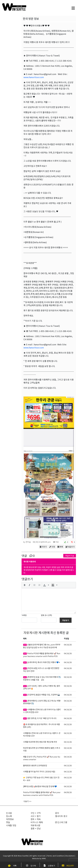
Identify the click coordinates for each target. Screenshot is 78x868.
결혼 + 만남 (36, 828)
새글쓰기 (70, 547)
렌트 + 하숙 (36, 819)
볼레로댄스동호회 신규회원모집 (35, 765)
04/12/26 (68, 777)
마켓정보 (10, 819)
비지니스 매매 (37, 822)
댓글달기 (66, 620)
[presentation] (25, 585)
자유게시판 (31, 633)
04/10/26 (68, 786)
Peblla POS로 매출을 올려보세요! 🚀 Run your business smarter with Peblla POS (42, 655)
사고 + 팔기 (36, 816)
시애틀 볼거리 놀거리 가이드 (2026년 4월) (39, 771)
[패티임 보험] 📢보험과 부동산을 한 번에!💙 (40, 786)
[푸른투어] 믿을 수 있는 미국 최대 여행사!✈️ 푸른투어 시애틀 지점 (42, 678)
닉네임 (24, 615)
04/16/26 (68, 645)
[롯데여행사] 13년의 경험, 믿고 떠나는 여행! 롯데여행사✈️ (42, 702)
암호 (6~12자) (46, 615)
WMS (44, 858)
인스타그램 (61, 822)
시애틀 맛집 (11, 825)
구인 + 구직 (36, 813)
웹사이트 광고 (61, 816)
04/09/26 (68, 792)
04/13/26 (68, 765)
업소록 (9, 816)
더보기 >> (28, 801)
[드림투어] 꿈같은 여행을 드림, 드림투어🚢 (42, 695)
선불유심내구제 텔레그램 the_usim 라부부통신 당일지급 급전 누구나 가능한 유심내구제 (42, 646)
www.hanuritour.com (34, 77)
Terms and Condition (56, 856)
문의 (57, 813)
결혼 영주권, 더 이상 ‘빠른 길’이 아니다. (40, 718)
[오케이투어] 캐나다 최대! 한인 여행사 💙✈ (42, 662)
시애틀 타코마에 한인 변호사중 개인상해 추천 (40, 742)
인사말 (9, 813)
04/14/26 (68, 748)
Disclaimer (70, 856)
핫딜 (8, 822)
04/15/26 (68, 724)
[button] (25, 585)
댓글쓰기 (70, 556)
